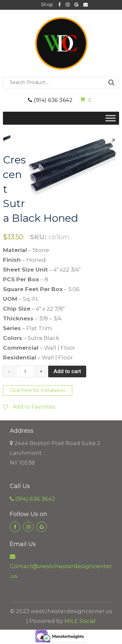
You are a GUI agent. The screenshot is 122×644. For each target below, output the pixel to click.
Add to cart (67, 371)
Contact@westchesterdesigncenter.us (86, 5)
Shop (47, 5)
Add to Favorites (29, 407)
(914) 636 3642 (50, 100)
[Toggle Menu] (111, 118)
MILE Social (80, 621)
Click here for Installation (38, 390)
